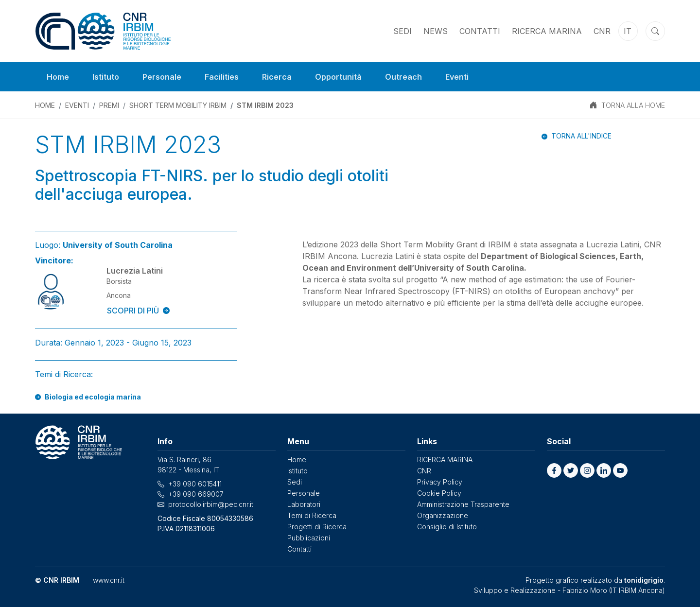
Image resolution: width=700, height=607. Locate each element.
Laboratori (304, 504)
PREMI (109, 105)
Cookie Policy (439, 493)
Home (58, 77)
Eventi (457, 77)
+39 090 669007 (196, 494)
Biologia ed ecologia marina (93, 397)
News (436, 31)
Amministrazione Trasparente (463, 504)
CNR (602, 31)
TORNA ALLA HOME (633, 105)
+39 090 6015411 (195, 484)
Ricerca (277, 77)
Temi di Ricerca (312, 515)
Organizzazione (443, 515)
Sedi (402, 31)
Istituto (106, 77)
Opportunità (338, 77)
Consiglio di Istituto (447, 527)
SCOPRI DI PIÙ (138, 311)
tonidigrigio (644, 580)
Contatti (480, 31)
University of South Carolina (118, 245)
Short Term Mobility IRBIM (178, 105)
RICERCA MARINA (547, 31)
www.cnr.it (109, 580)
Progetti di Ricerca (317, 527)
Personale (162, 77)
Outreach (403, 77)
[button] (554, 470)
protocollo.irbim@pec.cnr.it (211, 504)
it (628, 31)
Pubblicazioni (309, 538)
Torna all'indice (581, 136)
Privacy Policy (440, 482)
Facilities (222, 77)
